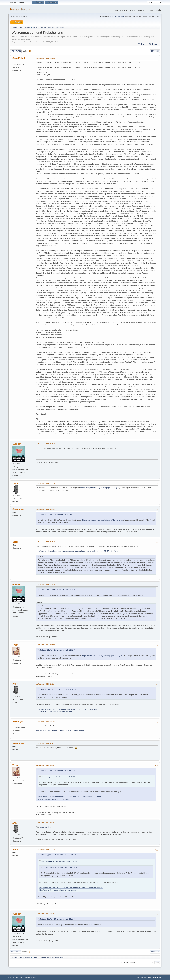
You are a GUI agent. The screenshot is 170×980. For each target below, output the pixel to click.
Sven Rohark (19, 58)
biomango (18, 722)
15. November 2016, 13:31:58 (45, 722)
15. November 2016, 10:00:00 (45, 645)
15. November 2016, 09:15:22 (45, 542)
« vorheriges (142, 44)
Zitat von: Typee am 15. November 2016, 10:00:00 (58, 689)
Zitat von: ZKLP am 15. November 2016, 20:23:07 (58, 919)
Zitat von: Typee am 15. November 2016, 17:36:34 (58, 855)
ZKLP (15, 483)
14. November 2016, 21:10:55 (45, 58)
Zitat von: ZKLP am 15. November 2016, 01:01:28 (58, 514)
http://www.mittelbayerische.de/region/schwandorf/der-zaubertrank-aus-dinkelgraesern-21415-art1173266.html (79, 551)
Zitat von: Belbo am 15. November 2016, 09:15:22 (58, 590)
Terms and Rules (146, 977)
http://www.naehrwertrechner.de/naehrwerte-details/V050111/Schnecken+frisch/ (67, 709)
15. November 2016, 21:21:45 (45, 849)
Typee (15, 645)
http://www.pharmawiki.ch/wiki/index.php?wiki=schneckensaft (60, 731)
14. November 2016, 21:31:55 (45, 444)
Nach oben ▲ (157, 977)
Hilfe (138, 977)
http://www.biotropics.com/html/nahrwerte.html (54, 712)
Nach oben (15, 952)
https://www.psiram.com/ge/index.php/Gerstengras (100, 488)
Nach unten (16, 51)
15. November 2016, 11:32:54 (45, 684)
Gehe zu (124, 962)
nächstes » (154, 44)
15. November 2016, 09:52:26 (45, 584)
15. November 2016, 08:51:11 (45, 509)
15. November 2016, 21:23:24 (45, 914)
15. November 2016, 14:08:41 (45, 743)
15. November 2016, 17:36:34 (45, 765)
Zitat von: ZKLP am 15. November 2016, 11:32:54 (58, 770)
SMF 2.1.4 (12, 977)
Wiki (111, 16)
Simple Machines (31, 977)
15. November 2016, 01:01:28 (45, 483)
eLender (17, 444)
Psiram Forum (20, 9)
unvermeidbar (46, 827)
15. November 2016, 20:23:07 (45, 823)
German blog (119, 16)
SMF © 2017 (21, 977)
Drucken (155, 51)
